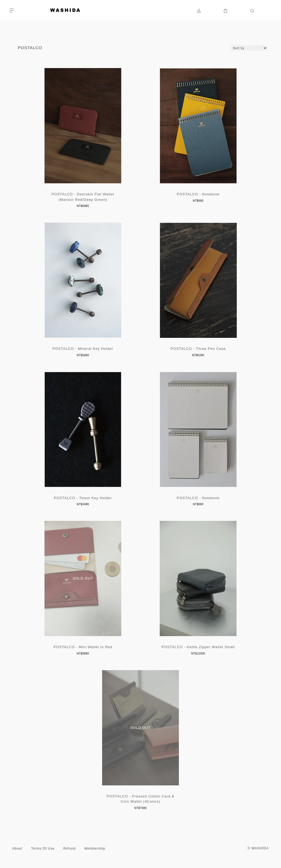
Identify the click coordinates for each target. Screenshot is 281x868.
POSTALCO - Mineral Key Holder (83, 349)
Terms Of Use (43, 849)
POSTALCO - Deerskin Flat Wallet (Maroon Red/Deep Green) (83, 197)
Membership (95, 849)
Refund (70, 849)
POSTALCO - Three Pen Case (198, 349)
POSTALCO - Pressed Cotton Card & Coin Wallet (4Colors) (140, 799)
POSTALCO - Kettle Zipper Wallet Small (198, 647)
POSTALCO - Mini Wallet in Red (83, 647)
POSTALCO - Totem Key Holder (83, 498)
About (17, 849)
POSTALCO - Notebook (198, 194)
